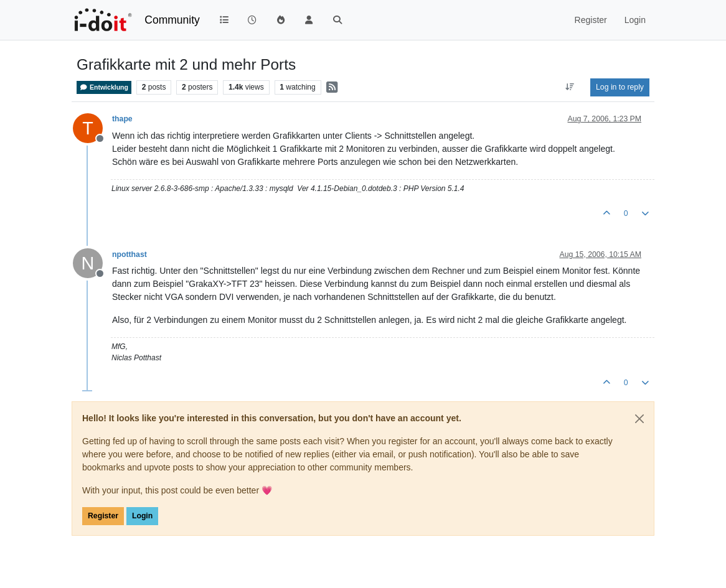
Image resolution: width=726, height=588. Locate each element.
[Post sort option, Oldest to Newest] (570, 87)
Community (172, 20)
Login (142, 516)
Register (103, 516)
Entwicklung (104, 87)
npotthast (130, 254)
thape (122, 119)
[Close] (639, 419)
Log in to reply (620, 87)
